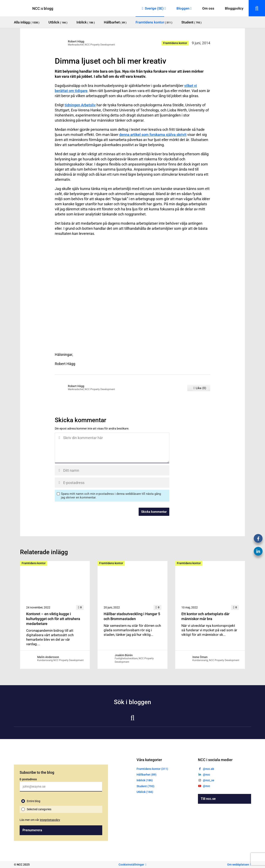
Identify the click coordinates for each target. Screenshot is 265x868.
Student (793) (145, 786)
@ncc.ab (208, 769)
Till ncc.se (208, 799)
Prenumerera (32, 830)
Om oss (208, 8)
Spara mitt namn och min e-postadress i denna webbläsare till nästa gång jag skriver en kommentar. (111, 496)
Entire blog (34, 801)
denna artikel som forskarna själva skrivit (153, 135)
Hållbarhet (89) (147, 775)
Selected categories (39, 809)
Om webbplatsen (238, 865)
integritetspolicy (50, 820)
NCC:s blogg (43, 8)
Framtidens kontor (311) (152, 769)
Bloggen (183, 8)
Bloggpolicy (234, 8)
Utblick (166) (145, 792)
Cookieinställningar (131, 865)
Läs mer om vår (40, 820)
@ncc (206, 775)
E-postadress (28, 779)
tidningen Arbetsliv (80, 105)
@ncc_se (209, 780)
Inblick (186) (145, 780)
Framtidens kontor (175, 43)
